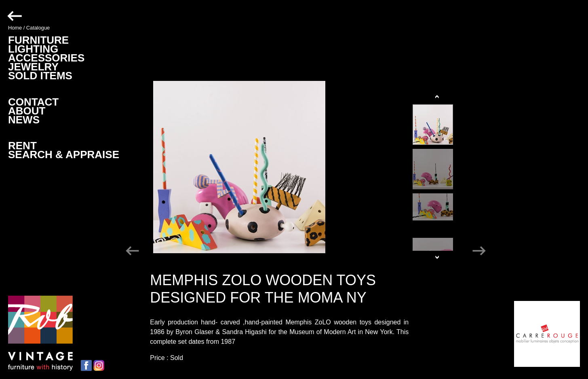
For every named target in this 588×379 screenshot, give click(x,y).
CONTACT (33, 102)
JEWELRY (33, 67)
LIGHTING (33, 49)
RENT (22, 146)
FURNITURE (38, 40)
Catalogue (38, 28)
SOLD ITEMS (40, 76)
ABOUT (27, 111)
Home (15, 28)
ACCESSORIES (46, 58)
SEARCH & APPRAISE (64, 155)
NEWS (24, 120)
